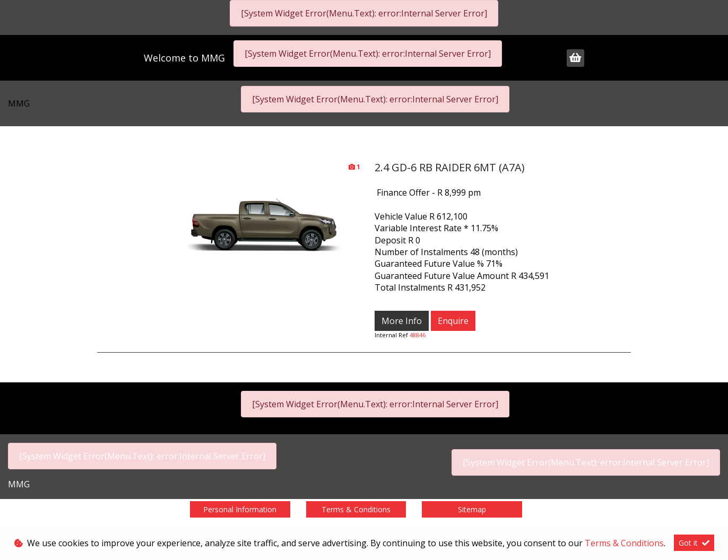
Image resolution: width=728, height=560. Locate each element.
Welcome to (184, 58)
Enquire (453, 321)
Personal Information (240, 509)
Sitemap (472, 509)
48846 (418, 335)
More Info (402, 321)
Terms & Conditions (356, 509)
